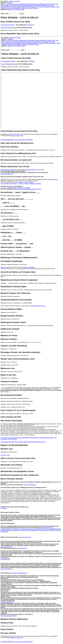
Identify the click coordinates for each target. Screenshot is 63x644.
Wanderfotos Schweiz (33, 4)
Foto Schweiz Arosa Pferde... (38, 306)
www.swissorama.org (25, 537)
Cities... (17, 182)
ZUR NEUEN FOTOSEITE (8, 25)
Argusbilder (52, 7)
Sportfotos (3, 8)
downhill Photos (27, 5)
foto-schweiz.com (5, 559)
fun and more (29, 8)
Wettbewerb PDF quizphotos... (9, 170)
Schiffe (58, 7)
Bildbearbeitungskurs (32, 7)
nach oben (3, 455)
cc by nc (14, 10)
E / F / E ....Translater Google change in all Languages (15, 188)
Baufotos (24, 7)
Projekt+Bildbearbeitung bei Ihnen (32, 189)
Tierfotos (22, 8)
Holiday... (22, 182)
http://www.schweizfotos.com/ (9, 616)
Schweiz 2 (21, 184)
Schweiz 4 (33, 184)
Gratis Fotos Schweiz (14, 1)
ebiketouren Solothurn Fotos (47, 4)
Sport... (27, 182)
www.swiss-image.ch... (7, 569)
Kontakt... (56, 179)
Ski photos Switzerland (17, 5)
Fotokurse (41, 7)
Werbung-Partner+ (18, 189)
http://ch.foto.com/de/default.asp (18, 573)
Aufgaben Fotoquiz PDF (17, 136)
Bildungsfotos (16, 8)
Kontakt (22, 10)
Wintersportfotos (5, 7)
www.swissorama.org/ (47, 528)
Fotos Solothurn (36, 5)
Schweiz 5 (39, 184)
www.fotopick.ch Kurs (6, 547)
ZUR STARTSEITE (6, 28)
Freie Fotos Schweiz (12, 4)
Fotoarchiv (35, 8)
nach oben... (4, 508)
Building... (32, 182)
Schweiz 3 (27, 184)
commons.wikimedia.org (30, 485)
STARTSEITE (30, 25)
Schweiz (9, 10)
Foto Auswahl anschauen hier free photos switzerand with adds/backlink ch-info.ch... (23, 442)
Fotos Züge (51, 5)
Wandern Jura (4, 267)
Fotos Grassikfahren (15, 7)
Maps (18, 10)
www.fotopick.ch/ (22, 548)
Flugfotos (46, 7)
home (8, 455)
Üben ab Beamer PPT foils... (30, 170)
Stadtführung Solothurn (29, 267)
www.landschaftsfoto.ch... (8, 602)
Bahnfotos (9, 8)
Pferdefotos (44, 5)
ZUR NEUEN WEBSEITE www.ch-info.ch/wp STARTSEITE (17, 140)
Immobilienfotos (22, 4)
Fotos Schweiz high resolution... (9, 184)
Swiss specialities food (7, 174)
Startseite (10, 3)
